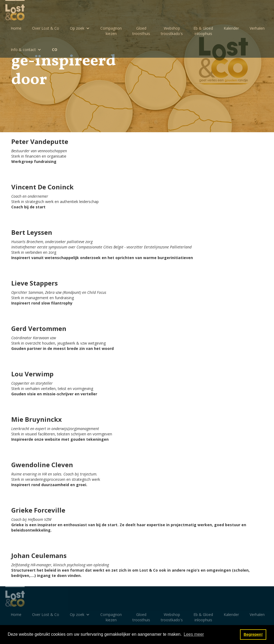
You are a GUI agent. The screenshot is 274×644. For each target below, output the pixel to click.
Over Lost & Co (46, 28)
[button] (80, 28)
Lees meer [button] (194, 634)
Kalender (231, 28)
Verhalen (257, 28)
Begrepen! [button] (253, 634)
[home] (15, 10)
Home (16, 28)
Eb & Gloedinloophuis (203, 31)
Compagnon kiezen (111, 31)
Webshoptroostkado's (172, 31)
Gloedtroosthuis (141, 31)
